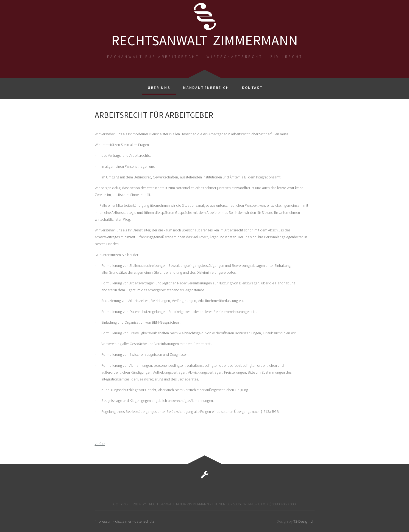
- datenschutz (143, 521)
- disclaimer (123, 521)
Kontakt (252, 88)
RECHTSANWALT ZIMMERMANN (204, 40)
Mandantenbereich (206, 88)
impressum (104, 521)
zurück (100, 444)
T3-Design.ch (304, 521)
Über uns (159, 88)
